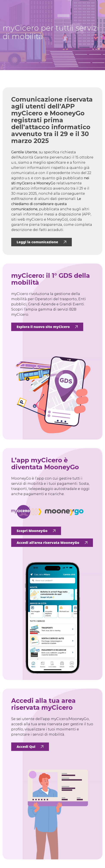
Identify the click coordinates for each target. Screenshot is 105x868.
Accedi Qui (30, 747)
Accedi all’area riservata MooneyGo (52, 543)
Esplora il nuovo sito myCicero (47, 327)
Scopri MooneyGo (36, 531)
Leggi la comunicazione (42, 242)
